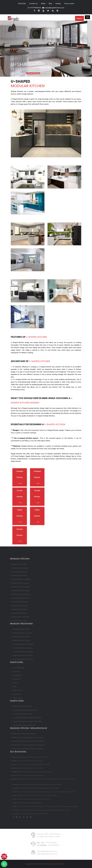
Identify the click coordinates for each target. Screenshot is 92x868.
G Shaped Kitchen (37, 477)
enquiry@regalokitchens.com (53, 8)
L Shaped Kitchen (20, 477)
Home (13, 73)
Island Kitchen (20, 516)
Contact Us (33, 4)
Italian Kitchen (37, 516)
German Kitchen (20, 535)
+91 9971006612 (34, 8)
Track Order (22, 4)
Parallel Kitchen (37, 497)
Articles (58, 4)
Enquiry (79, 18)
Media (43, 4)
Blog (50, 4)
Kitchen (20, 73)
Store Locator (69, 4)
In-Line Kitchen (20, 497)
